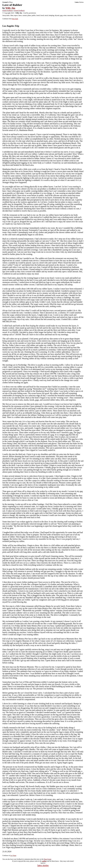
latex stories (43, 865)
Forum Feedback (19, 10)
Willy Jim (10, 8)
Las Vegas (13, 856)
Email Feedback (8, 10)
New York (15, 19)
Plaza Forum (47, 859)
